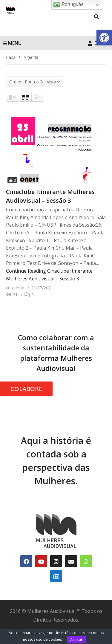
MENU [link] (12, 43)
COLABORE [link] (26, 389)
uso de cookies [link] (49, 639)
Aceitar (76, 640)
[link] (104, 38)
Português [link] (68, 5)
